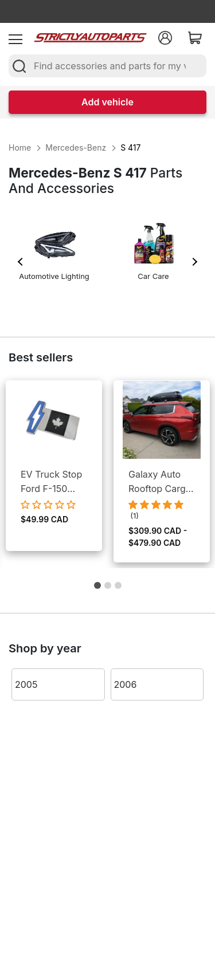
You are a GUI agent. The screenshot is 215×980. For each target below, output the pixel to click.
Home (20, 147)
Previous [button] (21, 262)
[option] (54, 256)
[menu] (15, 38)
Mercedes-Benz (76, 147)
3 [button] (118, 588)
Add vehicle (107, 102)
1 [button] (97, 588)
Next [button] (194, 262)
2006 (126, 684)
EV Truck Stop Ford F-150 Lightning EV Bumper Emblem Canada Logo (51, 483)
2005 (26, 684)
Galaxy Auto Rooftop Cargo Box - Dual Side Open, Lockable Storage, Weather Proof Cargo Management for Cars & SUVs (160, 483)
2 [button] (108, 588)
